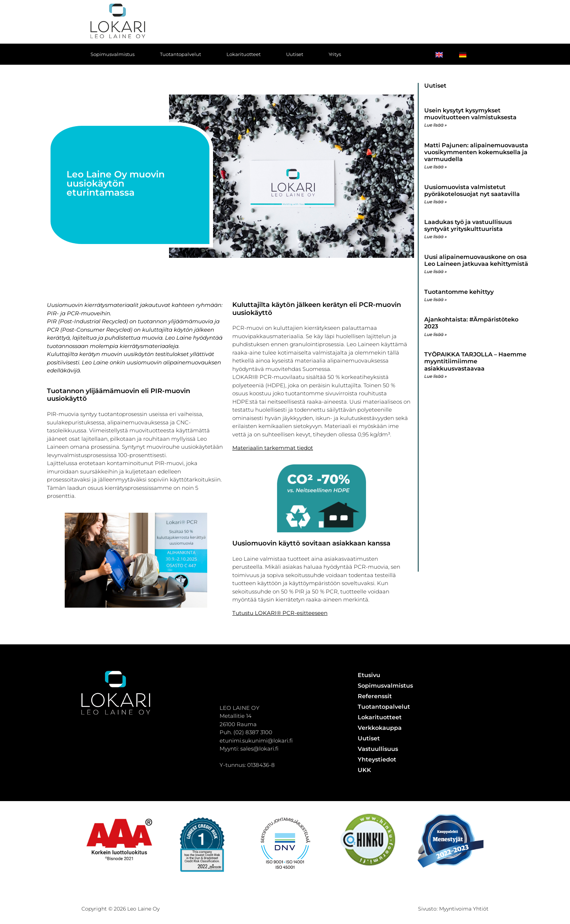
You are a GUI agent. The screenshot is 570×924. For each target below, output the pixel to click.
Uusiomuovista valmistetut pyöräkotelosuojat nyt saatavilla (472, 191)
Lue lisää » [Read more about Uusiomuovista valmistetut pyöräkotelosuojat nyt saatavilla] (435, 202)
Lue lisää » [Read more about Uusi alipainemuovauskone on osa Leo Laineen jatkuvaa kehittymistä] (435, 271)
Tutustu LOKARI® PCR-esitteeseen (280, 613)
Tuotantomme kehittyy (459, 292)
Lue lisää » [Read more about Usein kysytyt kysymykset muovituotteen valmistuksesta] (435, 125)
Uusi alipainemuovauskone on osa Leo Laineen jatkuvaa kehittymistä (476, 260)
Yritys (335, 54)
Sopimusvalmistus (113, 54)
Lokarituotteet (244, 54)
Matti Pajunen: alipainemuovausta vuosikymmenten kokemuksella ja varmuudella (476, 152)
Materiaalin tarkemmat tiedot (273, 448)
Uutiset (295, 54)
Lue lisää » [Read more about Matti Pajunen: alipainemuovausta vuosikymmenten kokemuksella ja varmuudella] (435, 167)
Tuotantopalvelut (180, 54)
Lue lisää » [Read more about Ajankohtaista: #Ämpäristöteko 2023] (435, 334)
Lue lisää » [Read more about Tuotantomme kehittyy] (435, 299)
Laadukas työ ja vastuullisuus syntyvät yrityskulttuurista (468, 225)
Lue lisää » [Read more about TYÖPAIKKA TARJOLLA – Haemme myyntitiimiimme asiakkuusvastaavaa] (435, 376)
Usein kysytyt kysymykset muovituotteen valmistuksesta (470, 114)
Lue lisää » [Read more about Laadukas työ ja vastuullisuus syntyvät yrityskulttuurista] (435, 237)
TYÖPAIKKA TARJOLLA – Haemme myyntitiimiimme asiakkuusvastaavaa (475, 361)
